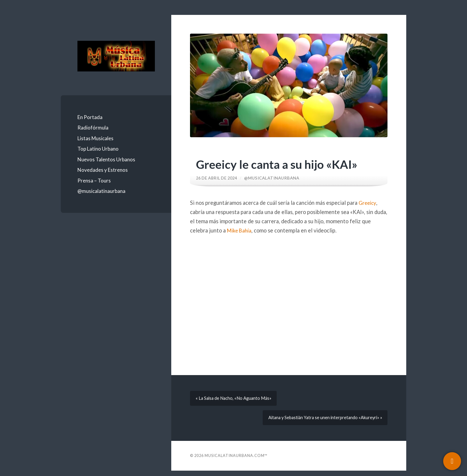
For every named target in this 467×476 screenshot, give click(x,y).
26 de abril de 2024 (218, 178)
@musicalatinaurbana (101, 191)
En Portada (90, 117)
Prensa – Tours (94, 181)
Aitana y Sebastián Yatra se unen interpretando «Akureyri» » (322, 422)
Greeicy (368, 203)
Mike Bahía (240, 230)
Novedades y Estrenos (103, 170)
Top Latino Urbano (98, 149)
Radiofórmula (93, 128)
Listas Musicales (95, 138)
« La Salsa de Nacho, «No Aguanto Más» (235, 399)
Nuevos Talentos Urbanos (106, 159)
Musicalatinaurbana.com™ (236, 461)
